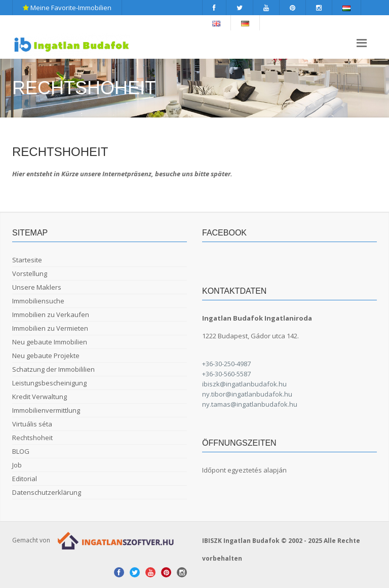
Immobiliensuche (38, 301)
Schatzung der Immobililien (53, 369)
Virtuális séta (32, 424)
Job (17, 465)
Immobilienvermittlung (46, 410)
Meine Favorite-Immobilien (67, 8)
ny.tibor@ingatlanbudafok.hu (247, 394)
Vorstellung (30, 273)
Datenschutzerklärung (47, 492)
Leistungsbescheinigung (49, 383)
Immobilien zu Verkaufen (51, 315)
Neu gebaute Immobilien (50, 342)
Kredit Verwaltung (40, 397)
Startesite (27, 260)
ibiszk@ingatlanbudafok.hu (244, 384)
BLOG (21, 451)
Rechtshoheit (32, 438)
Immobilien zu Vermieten (50, 328)
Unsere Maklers (37, 287)
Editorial (25, 479)
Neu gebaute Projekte (46, 356)
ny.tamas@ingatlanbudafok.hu (250, 404)
